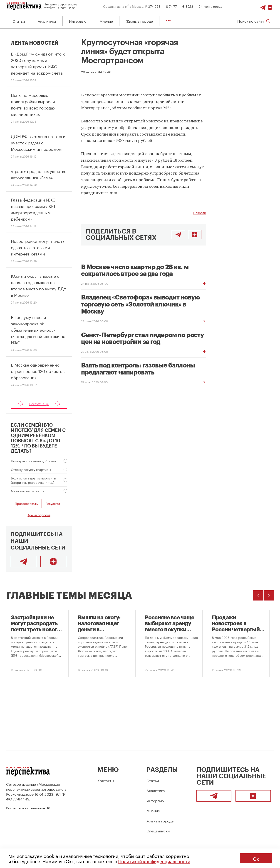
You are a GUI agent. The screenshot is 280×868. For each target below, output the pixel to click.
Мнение (106, 21)
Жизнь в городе (139, 21)
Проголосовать (26, 503)
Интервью (78, 21)
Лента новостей (35, 43)
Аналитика (47, 21)
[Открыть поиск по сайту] (254, 21)
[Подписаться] (271, 6)
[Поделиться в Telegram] (178, 235)
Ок (256, 858)
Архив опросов (39, 515)
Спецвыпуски (158, 830)
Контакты (106, 780)
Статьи (19, 21)
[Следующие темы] (269, 596)
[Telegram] (264, 6)
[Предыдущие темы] (258, 596)
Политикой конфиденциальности (154, 861)
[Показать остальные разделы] (168, 21)
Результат (53, 504)
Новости (200, 213)
